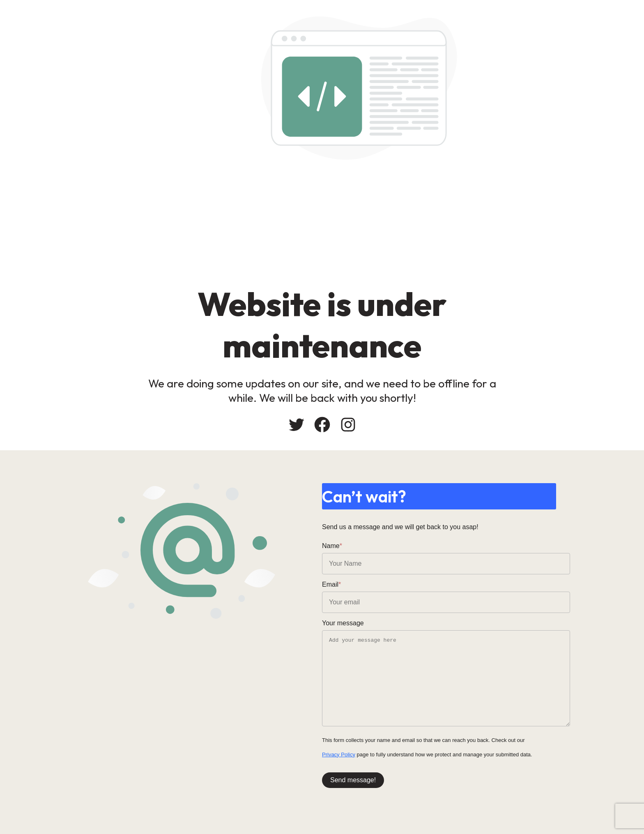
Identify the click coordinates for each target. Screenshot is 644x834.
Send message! (353, 780)
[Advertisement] (384, 221)
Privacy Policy (339, 755)
